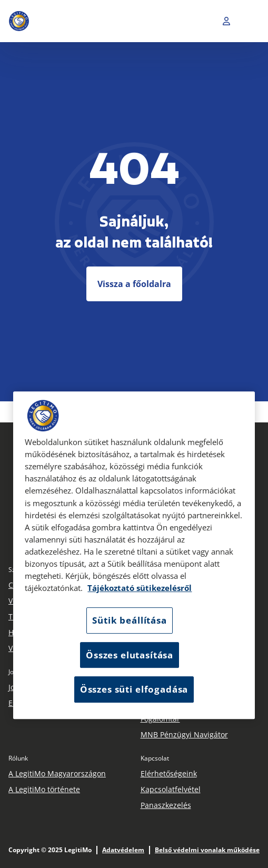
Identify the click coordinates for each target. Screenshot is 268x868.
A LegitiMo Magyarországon (57, 773)
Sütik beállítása (129, 621)
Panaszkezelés (166, 805)
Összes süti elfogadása (134, 690)
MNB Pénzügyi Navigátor (184, 734)
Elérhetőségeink (169, 773)
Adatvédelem (123, 850)
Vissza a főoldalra (134, 284)
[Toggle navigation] (252, 21)
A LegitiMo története (44, 789)
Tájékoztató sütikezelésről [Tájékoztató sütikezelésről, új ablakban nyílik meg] (140, 588)
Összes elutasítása (130, 655)
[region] (134, 555)
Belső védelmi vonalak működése (207, 850)
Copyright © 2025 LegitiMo (50, 850)
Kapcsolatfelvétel (171, 789)
